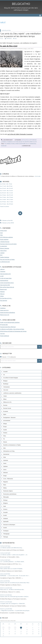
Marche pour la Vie (5, 315)
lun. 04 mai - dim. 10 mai (6, 184)
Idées (5, 448)
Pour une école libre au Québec (7, 259)
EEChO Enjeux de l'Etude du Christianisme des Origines (13, 331)
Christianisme (7, 387)
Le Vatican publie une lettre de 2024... (12, 548)
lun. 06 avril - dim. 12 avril (6, 193)
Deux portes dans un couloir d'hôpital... (12, 569)
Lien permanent (7, 140)
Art (4, 375)
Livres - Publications (8, 479)
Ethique (5, 424)
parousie (4, 146)
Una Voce (2, 334)
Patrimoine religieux (8, 491)
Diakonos (2, 292)
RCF (1, 255)
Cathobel (2, 253)
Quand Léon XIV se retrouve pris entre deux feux (15, 583)
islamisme (6, 460)
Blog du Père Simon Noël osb (7, 287)
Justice (5, 470)
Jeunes (5, 463)
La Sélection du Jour (5, 262)
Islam (5, 457)
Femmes (5, 433)
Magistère (6, 482)
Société (27, 142)
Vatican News (3, 251)
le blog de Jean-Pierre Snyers (7, 283)
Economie (6, 411)
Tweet (2, 39)
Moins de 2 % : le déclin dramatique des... (12, 589)
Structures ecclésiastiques (9, 525)
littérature (6, 473)
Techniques (6, 531)
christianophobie (20, 144)
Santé (5, 506)
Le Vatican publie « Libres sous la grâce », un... (14, 555)
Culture (15, 142)
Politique (5, 500)
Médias (5, 488)
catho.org (2, 269)
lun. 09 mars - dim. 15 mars (7, 202)
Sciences (5, 509)
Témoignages (6, 534)
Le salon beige (4, 246)
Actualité (25, 140)
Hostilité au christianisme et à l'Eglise (12, 445)
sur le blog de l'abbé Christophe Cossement (20, 134)
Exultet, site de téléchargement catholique (10, 322)
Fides (1, 235)
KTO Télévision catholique (6, 237)
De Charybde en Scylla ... (6, 298)
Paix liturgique (4, 300)
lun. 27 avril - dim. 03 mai (6, 186)
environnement (7, 420)
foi (5, 144)
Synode (5, 528)
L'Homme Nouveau (5, 242)
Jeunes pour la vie (4, 310)
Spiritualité (33, 142)
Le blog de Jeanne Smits (6, 278)
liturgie (5, 476)
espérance (33, 144)
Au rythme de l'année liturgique (11, 378)
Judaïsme (5, 466)
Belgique (5, 381)
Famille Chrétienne (5, 257)
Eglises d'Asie (3, 231)
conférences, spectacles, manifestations (12, 393)
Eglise (20, 142)
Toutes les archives (5, 206)
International (6, 454)
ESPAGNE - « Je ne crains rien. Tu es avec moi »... (15, 576)
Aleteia (2, 296)
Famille (5, 430)
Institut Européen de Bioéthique (8, 312)
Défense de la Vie (7, 402)
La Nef (2, 276)
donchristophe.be (4, 280)
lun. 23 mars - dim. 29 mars (7, 197)
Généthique (3, 308)
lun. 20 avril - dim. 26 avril (6, 188)
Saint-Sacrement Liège (5, 274)
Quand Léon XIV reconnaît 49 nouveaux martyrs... (15, 597)
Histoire (5, 442)
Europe (5, 427)
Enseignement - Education (9, 417)
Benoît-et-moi (3, 289)
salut (28, 144)
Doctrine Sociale (7, 408)
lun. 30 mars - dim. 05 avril (7, 195)
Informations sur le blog (9, 451)
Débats (5, 399)
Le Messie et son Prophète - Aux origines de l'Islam (12, 329)
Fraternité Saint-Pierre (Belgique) (8, 327)
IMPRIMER (8, 39)
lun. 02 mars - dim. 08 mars (7, 204)
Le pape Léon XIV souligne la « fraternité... (13, 604)
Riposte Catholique (5, 248)
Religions (6, 503)
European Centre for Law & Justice (8, 244)
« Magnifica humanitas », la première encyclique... (15, 611)
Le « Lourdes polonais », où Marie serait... (13, 562)
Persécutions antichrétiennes (10, 494)
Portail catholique (4, 239)
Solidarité (6, 518)
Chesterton (3, 271)
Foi (23, 142)
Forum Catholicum (5, 336)
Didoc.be (2, 294)
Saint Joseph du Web (5, 285)
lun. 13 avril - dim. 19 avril (6, 191)
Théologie (6, 537)
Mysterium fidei (4, 325)
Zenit (1, 233)
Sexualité (5, 512)
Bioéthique (6, 384)
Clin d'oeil (6, 390)
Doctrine (5, 405)
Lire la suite (38, 176)
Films (5, 436)
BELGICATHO (21, 4)
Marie (5, 485)
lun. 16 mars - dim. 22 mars (7, 199)
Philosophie (6, 497)
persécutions (11, 144)
